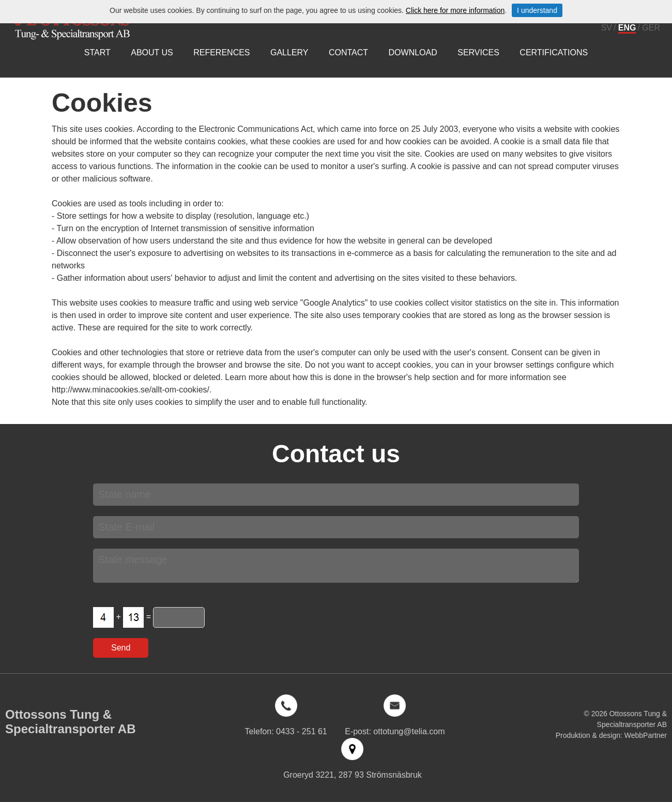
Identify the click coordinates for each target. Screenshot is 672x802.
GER (651, 28)
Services (478, 52)
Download (413, 52)
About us (152, 52)
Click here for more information (455, 10)
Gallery (289, 52)
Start (97, 52)
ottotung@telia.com (409, 731)
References (222, 52)
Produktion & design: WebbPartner (611, 735)
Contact (348, 52)
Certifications (554, 52)
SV (607, 28)
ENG (627, 28)
